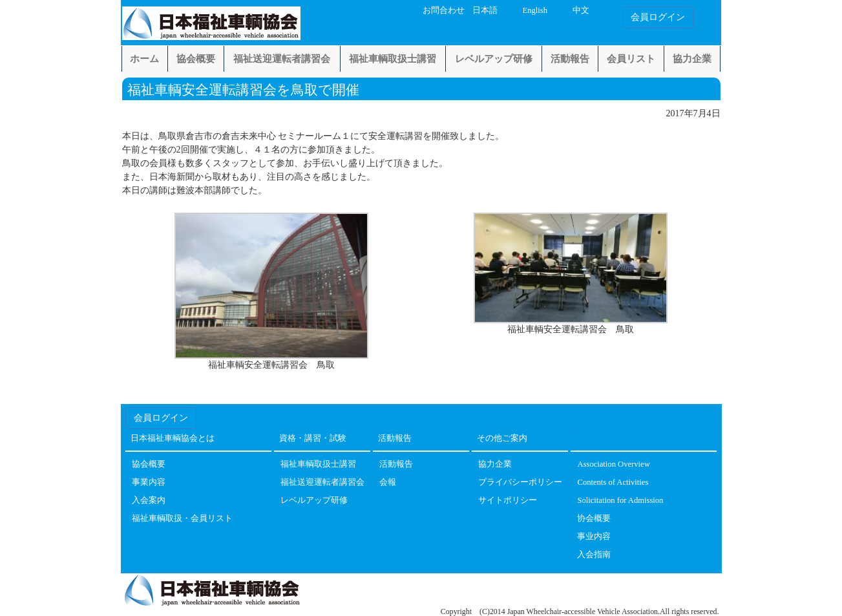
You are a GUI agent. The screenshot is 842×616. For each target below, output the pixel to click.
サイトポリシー (508, 501)
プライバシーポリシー (520, 483)
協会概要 (196, 59)
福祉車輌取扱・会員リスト (182, 519)
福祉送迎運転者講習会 (282, 59)
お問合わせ (444, 10)
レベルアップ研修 (494, 59)
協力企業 (692, 59)
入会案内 (149, 501)
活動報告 (570, 59)
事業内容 (149, 483)
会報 (388, 483)
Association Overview (613, 464)
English (534, 10)
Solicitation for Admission (620, 501)
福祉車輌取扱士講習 (393, 59)
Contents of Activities (613, 483)
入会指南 (594, 555)
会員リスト (631, 59)
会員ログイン (658, 17)
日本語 (485, 10)
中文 (581, 10)
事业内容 (594, 537)
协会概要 (594, 519)
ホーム (144, 59)
